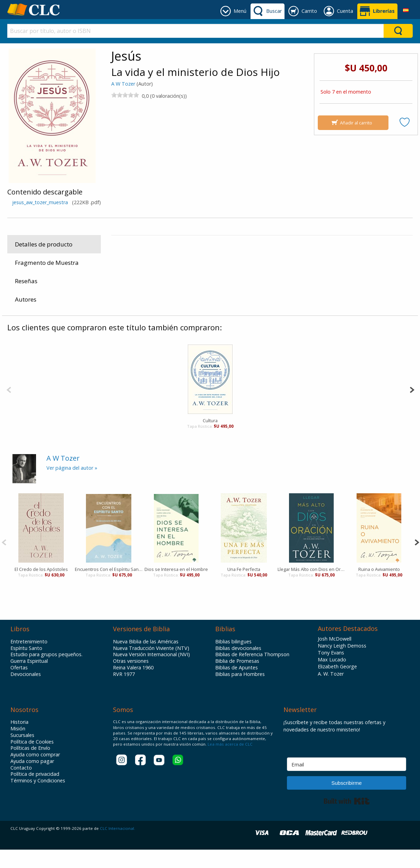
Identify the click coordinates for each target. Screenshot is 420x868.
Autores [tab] (26, 299)
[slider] (125, 95)
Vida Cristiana (181, 314)
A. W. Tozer (331, 692)
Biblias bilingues (233, 660)
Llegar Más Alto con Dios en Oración (311, 588)
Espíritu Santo (26, 667)
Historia (19, 740)
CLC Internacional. (117, 847)
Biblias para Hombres (240, 693)
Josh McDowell (335, 657)
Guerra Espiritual (29, 679)
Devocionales (26, 693)
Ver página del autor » (72, 486)
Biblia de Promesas (237, 679)
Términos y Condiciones (38, 799)
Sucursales (22, 754)
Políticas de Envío (30, 766)
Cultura (210, 439)
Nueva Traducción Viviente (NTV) (151, 667)
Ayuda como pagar (32, 780)
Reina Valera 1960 (133, 686)
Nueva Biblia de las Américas (146, 660)
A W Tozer (123, 84)
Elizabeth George (337, 685)
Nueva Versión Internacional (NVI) (151, 673)
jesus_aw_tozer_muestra (40, 202)
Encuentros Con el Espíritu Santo (109, 588)
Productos (128, 314)
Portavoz (351, 249)
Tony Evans (331, 671)
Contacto (21, 786)
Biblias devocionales (238, 667)
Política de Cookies (32, 760)
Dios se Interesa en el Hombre (176, 588)
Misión (18, 747)
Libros (153, 314)
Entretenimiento (29, 660)
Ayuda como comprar (35, 773)
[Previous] (9, 407)
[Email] (347, 783)
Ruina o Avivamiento (379, 588)
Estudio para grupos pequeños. (46, 673)
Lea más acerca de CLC (230, 762)
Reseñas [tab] (26, 281)
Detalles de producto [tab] (44, 244)
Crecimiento (216, 314)
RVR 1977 (124, 693)
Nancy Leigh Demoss (342, 664)
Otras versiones (131, 679)
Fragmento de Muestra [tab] (47, 263)
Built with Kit (347, 819)
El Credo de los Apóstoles (41, 588)
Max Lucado (332, 678)
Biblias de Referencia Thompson (252, 673)
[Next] (412, 407)
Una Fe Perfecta (244, 588)
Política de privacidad (35, 792)
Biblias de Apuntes (237, 686)
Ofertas (19, 686)
